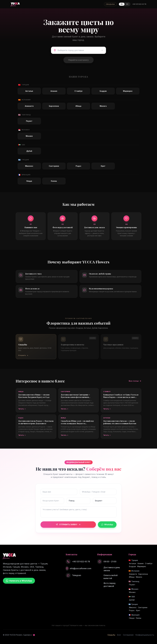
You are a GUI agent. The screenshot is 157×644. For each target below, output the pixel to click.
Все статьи (135, 381)
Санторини (143, 607)
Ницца (132, 618)
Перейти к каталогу (78, 60)
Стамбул (149, 563)
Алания (141, 563)
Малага (139, 577)
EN (127, 4)
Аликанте (133, 574)
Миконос (133, 607)
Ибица (132, 577)
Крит (138, 610)
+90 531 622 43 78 (139, 4)
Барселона (143, 574)
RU (122, 4)
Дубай (132, 600)
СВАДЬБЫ (110, 4)
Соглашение (128, 635)
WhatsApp (107, 524)
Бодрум (132, 566)
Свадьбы (111, 635)
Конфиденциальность (145, 635)
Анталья (133, 563)
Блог (119, 635)
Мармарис (142, 566)
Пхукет (132, 585)
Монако (132, 592)
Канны (139, 618)
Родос (132, 610)
